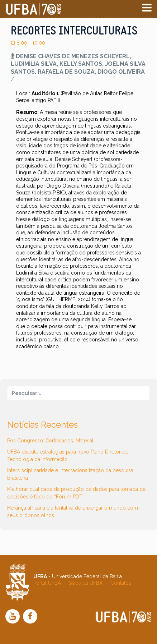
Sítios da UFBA (86, 583)
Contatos (121, 583)
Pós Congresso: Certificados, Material (50, 441)
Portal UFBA (47, 583)
